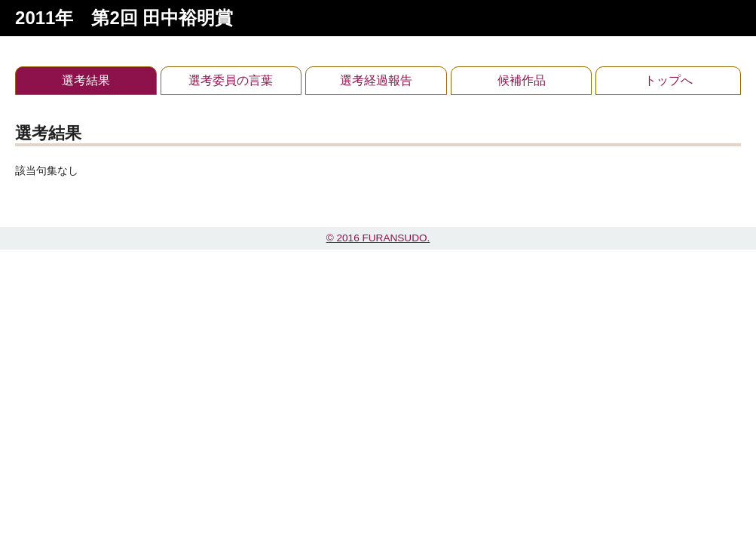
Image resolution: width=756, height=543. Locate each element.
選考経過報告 (376, 80)
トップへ (669, 80)
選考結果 (86, 80)
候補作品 (522, 80)
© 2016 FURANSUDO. (378, 238)
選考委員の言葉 (231, 80)
